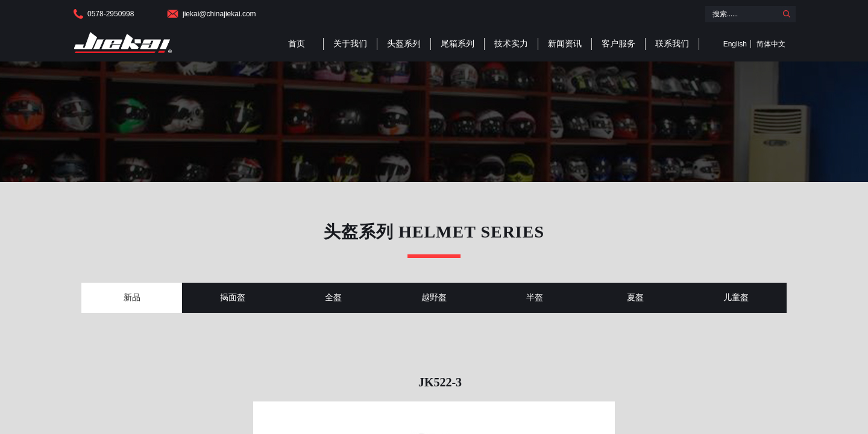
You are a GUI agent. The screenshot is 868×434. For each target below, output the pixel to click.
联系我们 (672, 44)
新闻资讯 (565, 44)
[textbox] (741, 14)
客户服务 (618, 44)
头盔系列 (404, 44)
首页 (297, 44)
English (735, 44)
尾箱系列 (458, 44)
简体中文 (771, 44)
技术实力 (511, 44)
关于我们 (350, 44)
